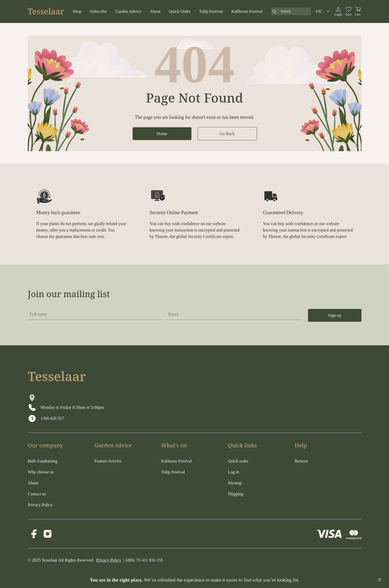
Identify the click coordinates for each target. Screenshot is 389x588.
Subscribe (99, 11)
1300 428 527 (52, 418)
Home (162, 133)
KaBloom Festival (247, 11)
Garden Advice (128, 11)
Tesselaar (46, 11)
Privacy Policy (109, 560)
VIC (323, 11)
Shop (77, 11)
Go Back (227, 133)
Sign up (335, 315)
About (155, 11)
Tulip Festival (211, 11)
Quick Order (180, 11)
